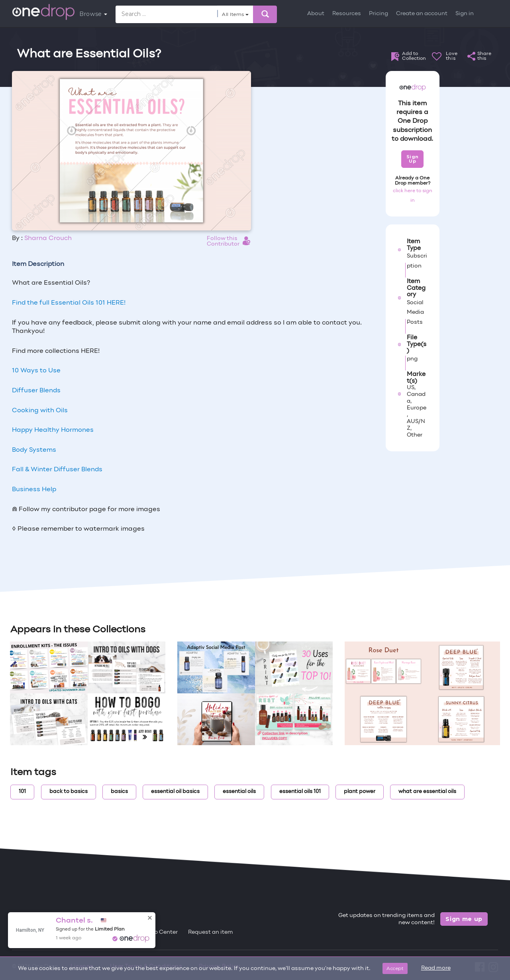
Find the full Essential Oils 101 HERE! (69, 303)
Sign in (465, 14)
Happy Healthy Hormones (53, 430)
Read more (436, 968)
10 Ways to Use (36, 371)
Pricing (379, 14)
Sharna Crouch (48, 238)
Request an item (211, 932)
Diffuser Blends (36, 391)
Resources (347, 14)
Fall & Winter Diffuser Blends (57, 470)
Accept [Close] (395, 968)
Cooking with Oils (40, 411)
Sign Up (413, 159)
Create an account (422, 14)
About (316, 14)
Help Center (161, 932)
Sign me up (464, 919)
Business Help (34, 490)
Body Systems (34, 450)
